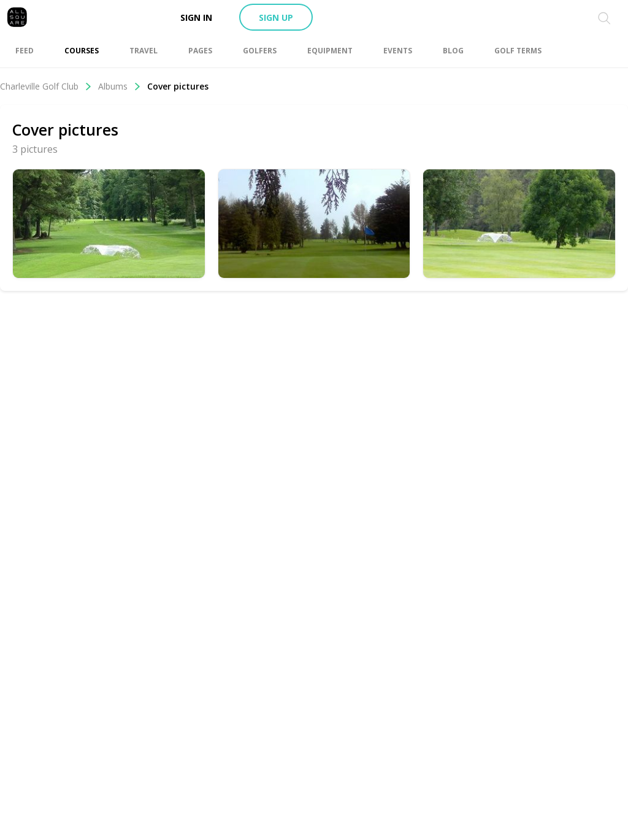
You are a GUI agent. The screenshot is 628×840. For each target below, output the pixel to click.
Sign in (196, 17)
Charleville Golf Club (46, 86)
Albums (120, 86)
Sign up (276, 17)
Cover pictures (178, 86)
